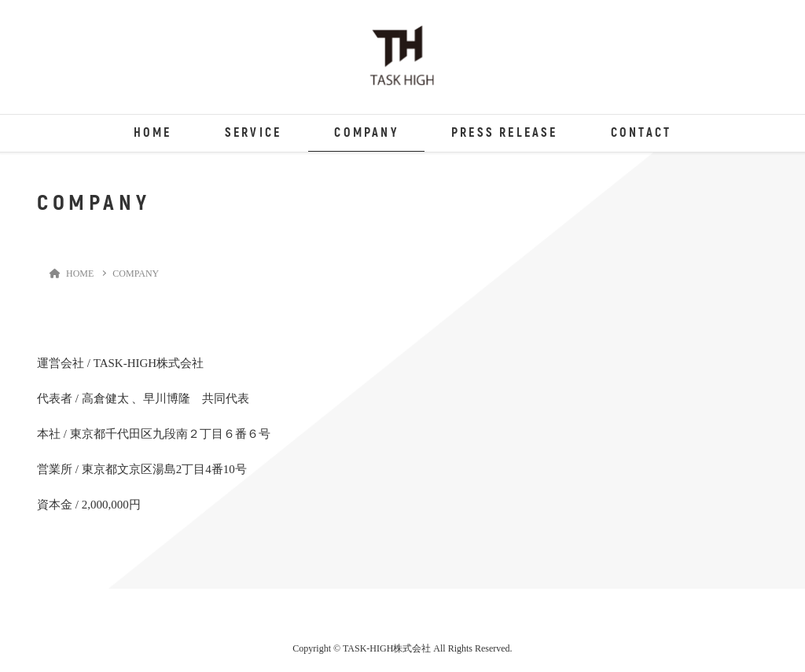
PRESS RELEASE (505, 133)
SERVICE (253, 133)
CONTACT (641, 133)
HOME (153, 133)
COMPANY (366, 133)
